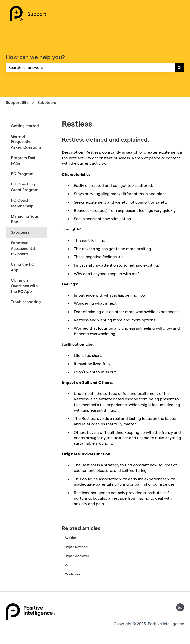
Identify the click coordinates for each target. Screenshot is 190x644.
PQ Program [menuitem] (22, 174)
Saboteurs (47, 103)
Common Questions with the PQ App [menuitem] (24, 286)
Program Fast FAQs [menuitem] (23, 160)
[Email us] (180, 607)
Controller (73, 574)
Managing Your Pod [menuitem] (25, 219)
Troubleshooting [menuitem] (26, 302)
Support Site (17, 103)
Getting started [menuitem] (25, 126)
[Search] (179, 68)
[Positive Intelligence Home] (16, 14)
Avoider (71, 538)
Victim (70, 565)
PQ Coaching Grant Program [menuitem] (25, 187)
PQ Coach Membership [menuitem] (22, 203)
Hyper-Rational (76, 547)
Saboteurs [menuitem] (20, 232)
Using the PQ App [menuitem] (23, 267)
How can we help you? (35, 57)
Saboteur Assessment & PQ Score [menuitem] (23, 248)
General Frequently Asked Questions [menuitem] (26, 142)
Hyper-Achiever (77, 556)
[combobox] (90, 68)
